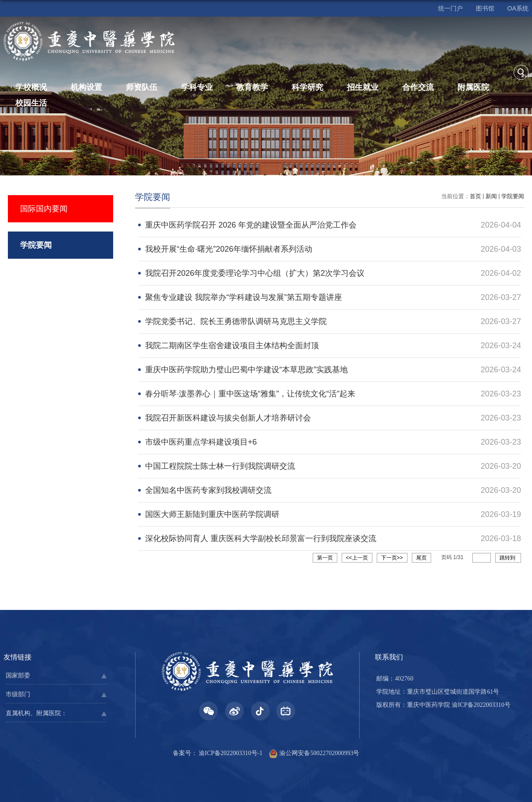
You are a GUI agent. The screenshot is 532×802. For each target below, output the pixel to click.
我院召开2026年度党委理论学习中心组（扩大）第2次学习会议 (255, 273)
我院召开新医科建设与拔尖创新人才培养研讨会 (228, 418)
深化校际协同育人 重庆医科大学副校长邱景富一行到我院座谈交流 (261, 538)
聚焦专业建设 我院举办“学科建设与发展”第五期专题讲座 (244, 297)
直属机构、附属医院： (36, 713)
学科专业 (197, 87)
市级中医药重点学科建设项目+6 (201, 442)
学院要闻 (513, 196)
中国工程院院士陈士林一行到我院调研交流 (220, 466)
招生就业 (363, 87)
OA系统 (518, 8)
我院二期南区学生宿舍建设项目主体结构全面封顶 (232, 346)
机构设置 (86, 87)
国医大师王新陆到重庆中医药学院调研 (212, 514)
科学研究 (307, 87)
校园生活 (31, 103)
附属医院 (473, 87)
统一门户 (450, 8)
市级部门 (18, 694)
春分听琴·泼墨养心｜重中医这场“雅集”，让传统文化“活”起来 (250, 394)
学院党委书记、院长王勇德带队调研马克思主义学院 (236, 321)
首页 (475, 196)
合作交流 (418, 87)
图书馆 (485, 8)
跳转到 (508, 558)
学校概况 (31, 87)
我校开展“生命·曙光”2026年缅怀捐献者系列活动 (229, 249)
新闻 (491, 196)
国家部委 (18, 675)
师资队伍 (142, 87)
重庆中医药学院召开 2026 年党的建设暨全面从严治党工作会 (251, 225)
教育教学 (252, 87)
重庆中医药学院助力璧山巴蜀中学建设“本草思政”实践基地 (246, 370)
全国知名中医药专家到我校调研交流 (208, 490)
